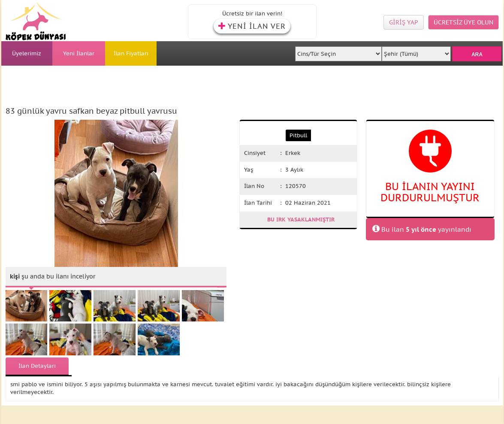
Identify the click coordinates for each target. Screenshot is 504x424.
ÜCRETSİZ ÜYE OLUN (463, 22)
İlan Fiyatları (131, 53)
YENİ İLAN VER (252, 26)
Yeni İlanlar (79, 53)
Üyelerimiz (27, 53)
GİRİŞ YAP (404, 22)
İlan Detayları (37, 366)
